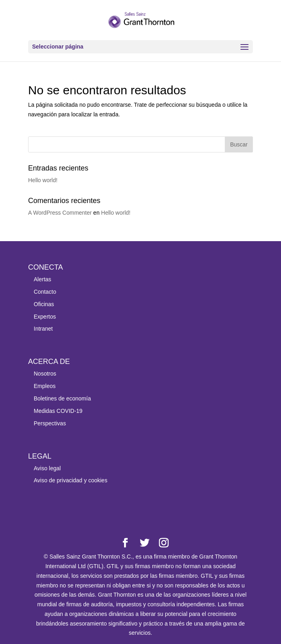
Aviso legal (47, 468)
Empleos (45, 386)
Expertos (45, 317)
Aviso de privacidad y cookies (70, 480)
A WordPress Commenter (60, 213)
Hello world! (43, 180)
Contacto (45, 292)
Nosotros (45, 374)
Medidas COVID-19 (58, 411)
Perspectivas (50, 423)
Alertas (43, 279)
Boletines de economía (62, 398)
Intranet (43, 329)
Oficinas (44, 304)
